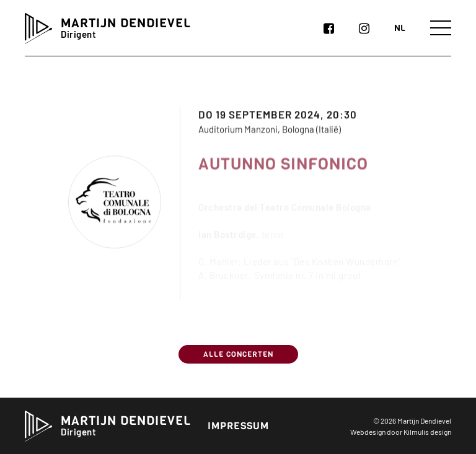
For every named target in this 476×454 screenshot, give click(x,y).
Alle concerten (238, 354)
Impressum (238, 426)
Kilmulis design (427, 432)
